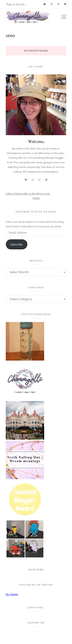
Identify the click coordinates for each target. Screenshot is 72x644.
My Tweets (12, 594)
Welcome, (36, 142)
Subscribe (16, 244)
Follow (36, 198)
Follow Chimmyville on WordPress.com (28, 194)
